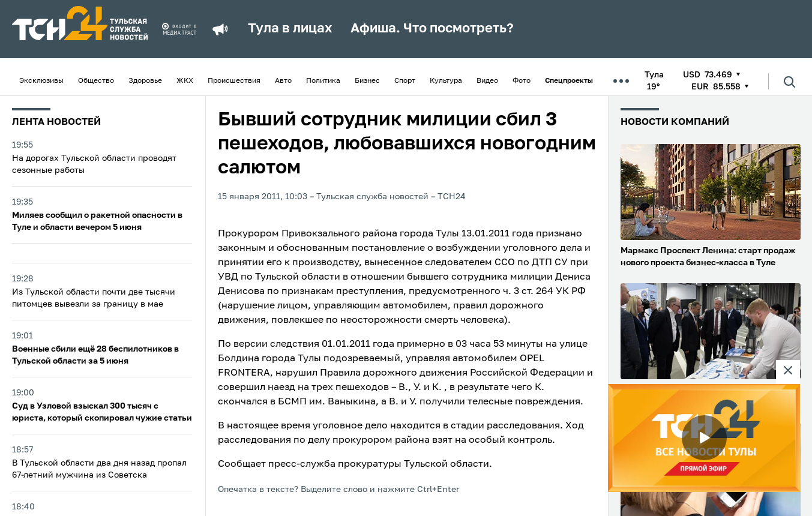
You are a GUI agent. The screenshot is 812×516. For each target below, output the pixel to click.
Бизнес (367, 81)
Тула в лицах (290, 29)
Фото (522, 81)
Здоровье (145, 81)
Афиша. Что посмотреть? (432, 29)
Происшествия (234, 81)
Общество (96, 81)
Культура (446, 81)
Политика (323, 81)
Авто (283, 81)
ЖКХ (185, 81)
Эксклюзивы (41, 81)
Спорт (405, 81)
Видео (487, 81)
